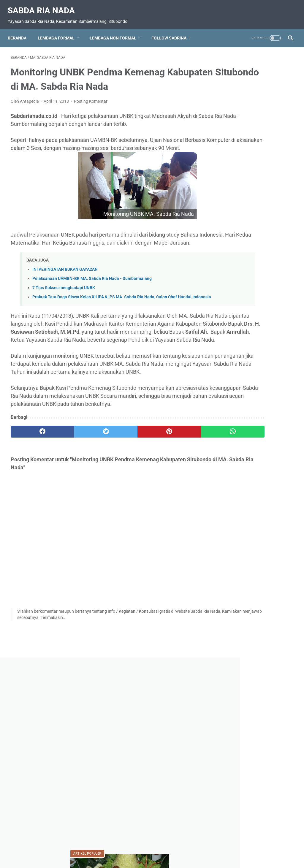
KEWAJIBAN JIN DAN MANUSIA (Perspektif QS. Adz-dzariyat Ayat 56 (253, 478)
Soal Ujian (236, 772)
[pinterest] (128, 496)
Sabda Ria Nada (44, 6)
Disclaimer (179, 846)
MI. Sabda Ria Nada (247, 684)
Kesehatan (237, 662)
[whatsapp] (176, 496)
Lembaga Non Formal (116, 31)
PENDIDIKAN (240, 728)
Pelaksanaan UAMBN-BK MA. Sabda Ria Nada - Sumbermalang (92, 305)
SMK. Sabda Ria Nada (248, 761)
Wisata (258, 800)
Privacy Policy (151, 846)
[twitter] (81, 496)
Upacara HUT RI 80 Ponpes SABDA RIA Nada (255, 786)
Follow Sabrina (172, 31)
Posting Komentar (91, 111)
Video (232, 800)
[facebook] (34, 496)
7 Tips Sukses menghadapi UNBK (64, 314)
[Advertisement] (257, 140)
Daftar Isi (124, 846)
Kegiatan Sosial (243, 651)
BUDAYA (237, 629)
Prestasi (235, 739)
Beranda (20, 31)
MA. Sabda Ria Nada (247, 673)
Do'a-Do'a (271, 629)
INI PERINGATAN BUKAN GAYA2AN (65, 296)
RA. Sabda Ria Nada (246, 750)
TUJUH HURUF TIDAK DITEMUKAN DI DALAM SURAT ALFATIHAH (250, 435)
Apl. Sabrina (273, 607)
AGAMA (237, 607)
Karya (234, 640)
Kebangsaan (266, 640)
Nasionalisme (240, 717)
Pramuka (276, 728)
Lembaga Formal (59, 31)
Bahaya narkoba (242, 618)
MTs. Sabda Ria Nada (248, 706)
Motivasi (236, 695)
